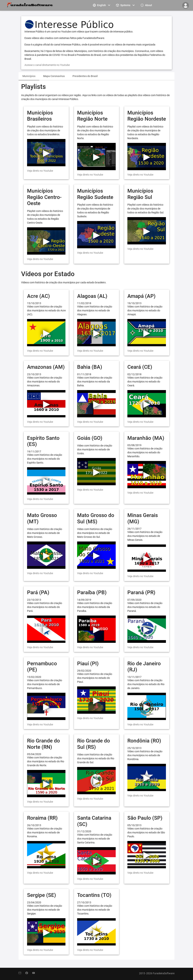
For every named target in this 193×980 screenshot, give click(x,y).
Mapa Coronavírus (54, 76)
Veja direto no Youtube (40, 171)
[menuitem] (102, 5)
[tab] (29, 76)
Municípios (29, 76)
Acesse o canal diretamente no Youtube (47, 65)
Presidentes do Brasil (85, 76)
